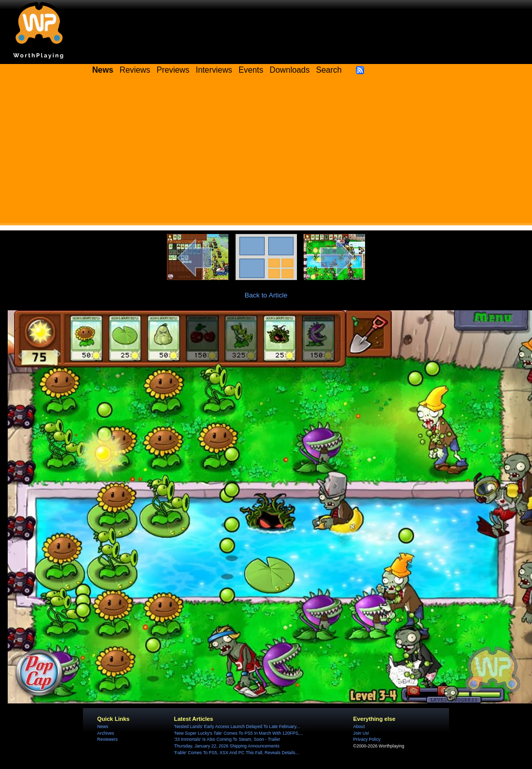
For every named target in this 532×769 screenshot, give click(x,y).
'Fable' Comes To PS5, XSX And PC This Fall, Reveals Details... (237, 753)
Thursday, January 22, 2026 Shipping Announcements (227, 746)
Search (329, 70)
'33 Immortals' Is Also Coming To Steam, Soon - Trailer (227, 739)
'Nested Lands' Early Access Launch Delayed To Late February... (237, 727)
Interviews (214, 70)
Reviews (135, 70)
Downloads (290, 70)
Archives (106, 733)
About (359, 727)
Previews (173, 70)
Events (251, 70)
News (103, 727)
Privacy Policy (367, 739)
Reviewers (108, 739)
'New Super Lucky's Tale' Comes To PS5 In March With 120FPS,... (239, 733)
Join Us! (361, 733)
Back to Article (266, 295)
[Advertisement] (266, 154)
